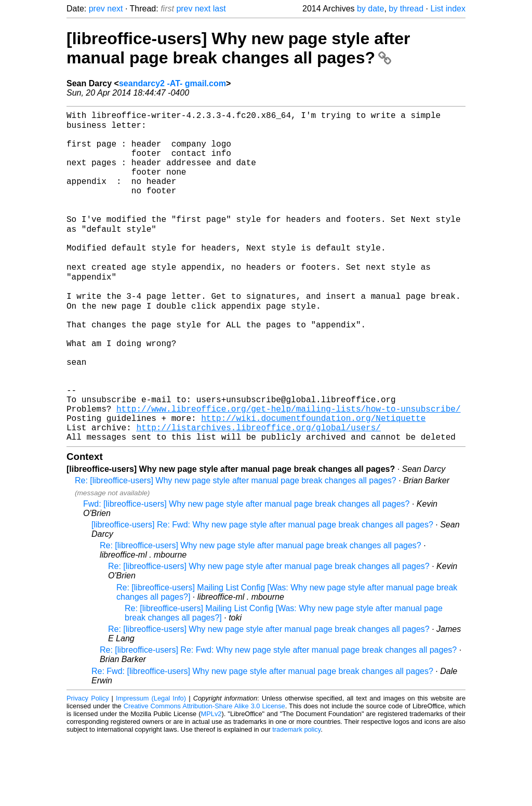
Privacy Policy (88, 767)
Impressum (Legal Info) (151, 767)
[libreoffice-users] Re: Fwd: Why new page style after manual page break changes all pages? (262, 593)
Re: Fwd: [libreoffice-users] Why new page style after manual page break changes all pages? (262, 740)
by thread (406, 9)
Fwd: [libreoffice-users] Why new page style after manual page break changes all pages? (247, 572)
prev (97, 9)
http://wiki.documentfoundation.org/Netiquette (313, 482)
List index (448, 9)
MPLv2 (211, 782)
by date (370, 9)
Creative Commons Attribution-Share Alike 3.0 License (204, 775)
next (115, 9)
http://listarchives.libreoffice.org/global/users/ (258, 494)
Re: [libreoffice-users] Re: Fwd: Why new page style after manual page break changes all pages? (278, 718)
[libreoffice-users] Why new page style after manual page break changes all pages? (238, 48)
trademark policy (296, 798)
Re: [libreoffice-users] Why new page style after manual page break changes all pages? (236, 549)
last (220, 9)
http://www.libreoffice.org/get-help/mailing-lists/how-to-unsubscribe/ (288, 471)
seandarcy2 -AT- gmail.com (172, 83)
